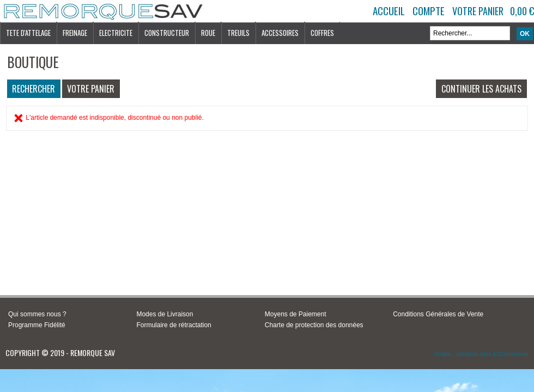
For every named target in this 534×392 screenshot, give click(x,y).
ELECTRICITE (116, 33)
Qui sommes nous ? (37, 314)
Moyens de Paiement (296, 314)
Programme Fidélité (37, 325)
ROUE (208, 33)
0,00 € (522, 11)
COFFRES (322, 33)
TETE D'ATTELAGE (28, 33)
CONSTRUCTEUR (167, 33)
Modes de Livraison (165, 314)
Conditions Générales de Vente (438, 314)
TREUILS (238, 33)
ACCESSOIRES (280, 33)
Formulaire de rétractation (174, 325)
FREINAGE (75, 33)
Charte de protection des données (314, 325)
